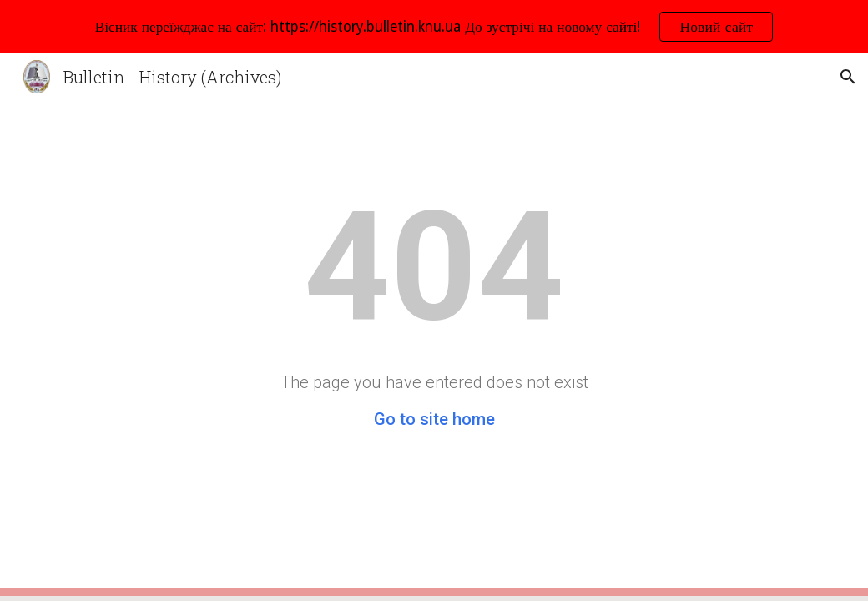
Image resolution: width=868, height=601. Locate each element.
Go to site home (434, 419)
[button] (848, 77)
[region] (434, 27)
